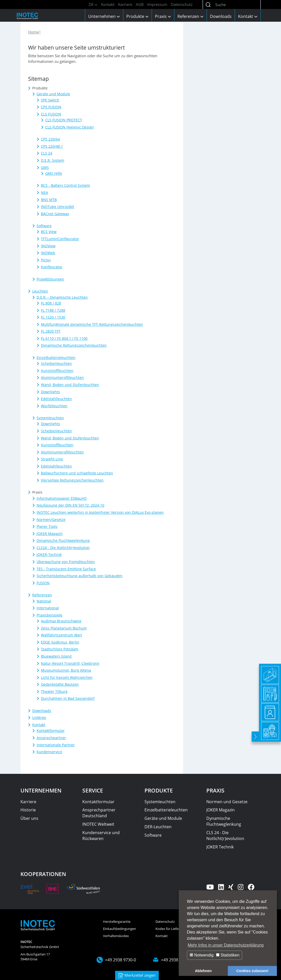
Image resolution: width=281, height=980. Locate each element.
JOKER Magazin (221, 810)
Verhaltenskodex (116, 936)
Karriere (125, 4)
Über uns (29, 818)
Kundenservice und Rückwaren (101, 836)
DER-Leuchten (158, 827)
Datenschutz (182, 4)
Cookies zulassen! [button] (252, 971)
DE (93, 4)
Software (153, 835)
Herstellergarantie (117, 921)
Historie (28, 810)
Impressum (157, 4)
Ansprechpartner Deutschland (99, 813)
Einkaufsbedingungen (120, 929)
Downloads (221, 16)
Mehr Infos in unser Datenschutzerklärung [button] (226, 945)
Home (33, 32)
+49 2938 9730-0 (121, 960)
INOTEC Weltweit (98, 824)
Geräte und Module (163, 818)
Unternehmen (104, 16)
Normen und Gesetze (227, 802)
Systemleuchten (160, 802)
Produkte (137, 16)
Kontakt (108, 4)
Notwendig (202, 955)
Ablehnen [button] (203, 971)
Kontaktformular (98, 802)
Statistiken (228, 955)
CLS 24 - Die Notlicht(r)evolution (225, 836)
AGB (140, 4)
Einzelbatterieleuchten (166, 810)
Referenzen (190, 16)
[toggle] (254, 771)
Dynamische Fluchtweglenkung (224, 821)
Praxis (163, 16)
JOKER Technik (220, 847)
